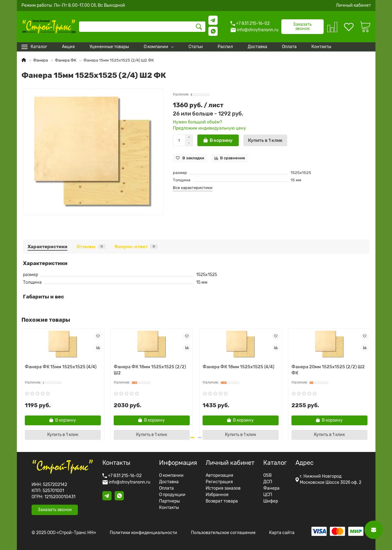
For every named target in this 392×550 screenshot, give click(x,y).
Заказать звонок (302, 27)
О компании (171, 476)
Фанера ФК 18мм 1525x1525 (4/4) (238, 367)
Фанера (40, 60)
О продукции (172, 495)
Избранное (217, 495)
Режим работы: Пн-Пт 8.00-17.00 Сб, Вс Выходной (73, 6)
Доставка (169, 482)
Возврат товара (222, 501)
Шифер (271, 501)
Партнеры (169, 501)
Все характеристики (193, 188)
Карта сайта (282, 533)
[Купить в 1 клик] (265, 140)
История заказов (223, 488)
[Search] (142, 27)
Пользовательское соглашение (223, 533)
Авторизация (219, 476)
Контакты (169, 508)
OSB (267, 476)
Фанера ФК (66, 60)
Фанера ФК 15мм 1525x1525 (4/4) (61, 367)
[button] (192, 438)
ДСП (268, 482)
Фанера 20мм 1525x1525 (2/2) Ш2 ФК (328, 370)
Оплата (166, 488)
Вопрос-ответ (136, 247)
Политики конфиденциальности (143, 533)
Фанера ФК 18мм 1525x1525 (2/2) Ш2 (150, 370)
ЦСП (268, 495)
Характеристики (48, 247)
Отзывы (91, 247)
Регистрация (219, 482)
